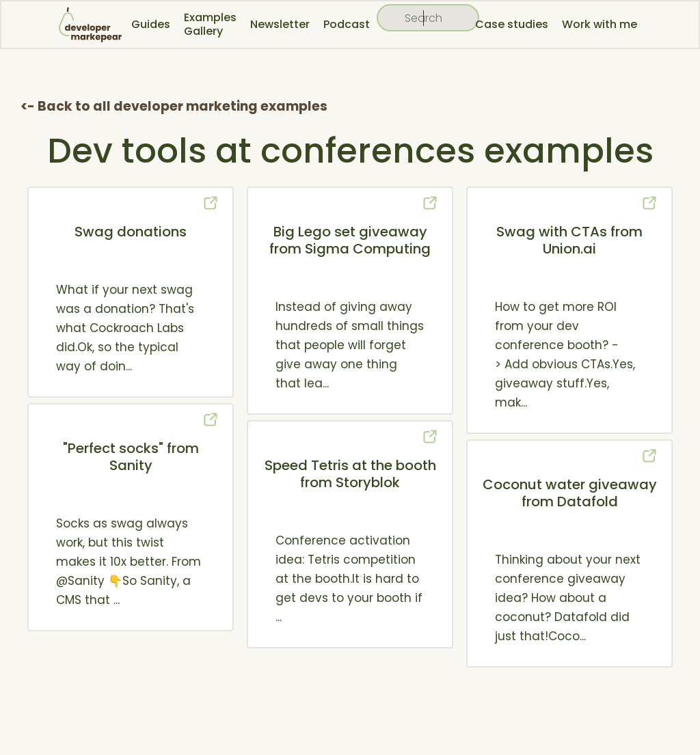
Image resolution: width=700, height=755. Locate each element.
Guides (151, 24)
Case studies (512, 24)
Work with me (600, 24)
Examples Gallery (210, 24)
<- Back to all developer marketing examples (174, 106)
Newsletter (280, 24)
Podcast (347, 24)
